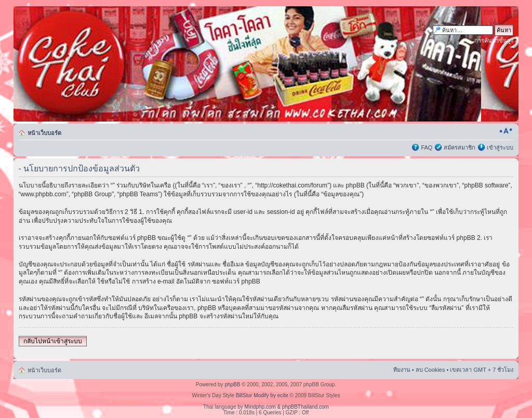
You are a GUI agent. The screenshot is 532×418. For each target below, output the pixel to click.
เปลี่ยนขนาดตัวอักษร (506, 131)
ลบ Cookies (430, 370)
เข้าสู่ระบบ (500, 147)
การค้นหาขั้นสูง (494, 41)
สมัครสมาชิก (460, 147)
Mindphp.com (260, 407)
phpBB (232, 385)
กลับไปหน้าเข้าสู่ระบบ (53, 341)
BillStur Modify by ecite (262, 395)
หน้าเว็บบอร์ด (44, 133)
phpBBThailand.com (305, 407)
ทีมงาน (402, 370)
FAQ (427, 147)
